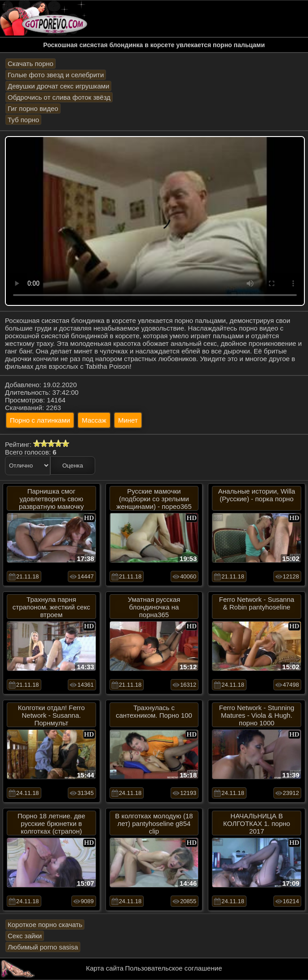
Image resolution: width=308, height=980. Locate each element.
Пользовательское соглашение (173, 968)
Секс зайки (25, 936)
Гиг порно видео (33, 108)
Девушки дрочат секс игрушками (58, 86)
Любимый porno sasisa (43, 947)
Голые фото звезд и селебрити (56, 75)
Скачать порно (31, 64)
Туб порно (23, 120)
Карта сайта (105, 968)
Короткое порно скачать (45, 925)
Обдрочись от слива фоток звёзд (59, 97)
